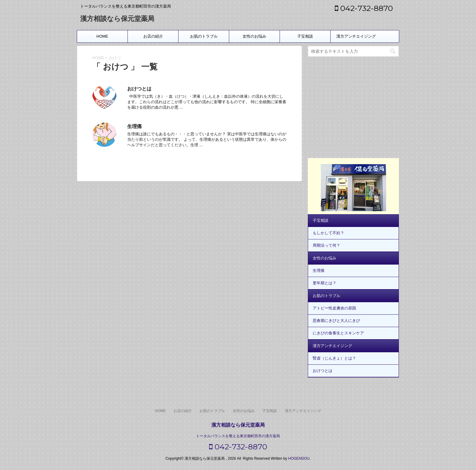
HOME (102, 36)
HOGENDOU (299, 458)
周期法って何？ (326, 245)
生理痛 (134, 126)
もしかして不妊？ (328, 233)
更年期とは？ (325, 283)
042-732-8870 (364, 8)
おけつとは (139, 89)
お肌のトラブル (204, 36)
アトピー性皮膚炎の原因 (334, 308)
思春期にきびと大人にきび (336, 321)
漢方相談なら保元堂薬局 (117, 19)
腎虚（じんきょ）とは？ (334, 358)
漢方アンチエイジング (356, 36)
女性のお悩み (254, 36)
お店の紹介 (153, 36)
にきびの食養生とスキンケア (338, 333)
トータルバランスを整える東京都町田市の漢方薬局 (238, 436)
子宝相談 (305, 36)
